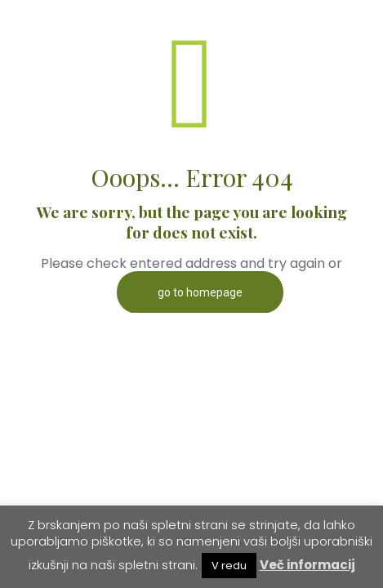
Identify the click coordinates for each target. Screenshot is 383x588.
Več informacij (307, 565)
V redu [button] (229, 566)
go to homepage (200, 292)
